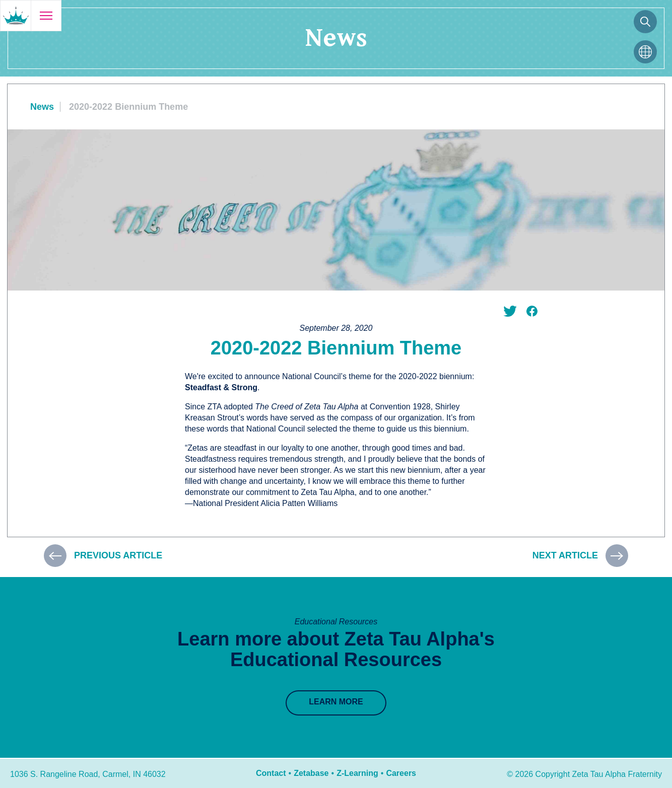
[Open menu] (46, 16)
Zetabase (311, 773)
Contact (271, 773)
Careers (401, 773)
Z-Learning (357, 773)
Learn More (336, 702)
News (42, 107)
